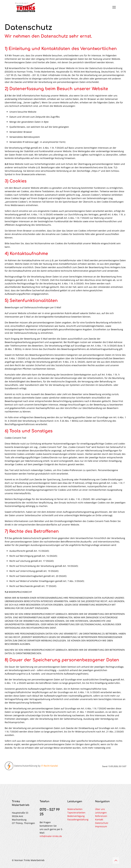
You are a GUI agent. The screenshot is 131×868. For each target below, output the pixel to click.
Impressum (101, 826)
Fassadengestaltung (78, 819)
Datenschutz (102, 823)
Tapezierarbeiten (76, 813)
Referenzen (101, 816)
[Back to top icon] (116, 860)
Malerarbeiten (75, 809)
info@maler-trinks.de (51, 836)
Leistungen (101, 813)
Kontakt (99, 819)
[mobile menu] (114, 7)
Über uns (100, 809)
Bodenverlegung (76, 816)
